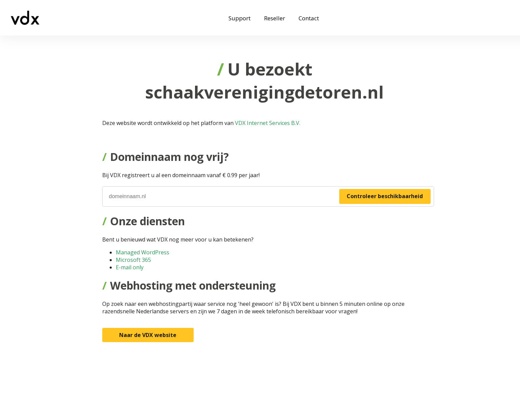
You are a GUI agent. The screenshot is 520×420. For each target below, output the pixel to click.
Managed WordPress (143, 252)
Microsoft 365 (133, 260)
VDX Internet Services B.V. (268, 123)
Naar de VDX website (148, 335)
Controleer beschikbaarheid (385, 196)
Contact (309, 18)
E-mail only (130, 267)
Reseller (275, 18)
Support (240, 18)
